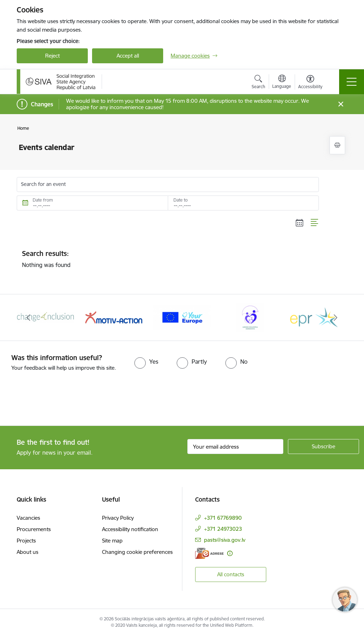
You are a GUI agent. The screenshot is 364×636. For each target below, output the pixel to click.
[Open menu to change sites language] (282, 82)
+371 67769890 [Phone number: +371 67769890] (223, 518)
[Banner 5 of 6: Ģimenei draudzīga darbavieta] (250, 317)
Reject (52, 56)
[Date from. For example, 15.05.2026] (92, 203)
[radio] (146, 362)
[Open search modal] (258, 83)
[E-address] (209, 553)
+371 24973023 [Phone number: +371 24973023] (223, 529)
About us (28, 552)
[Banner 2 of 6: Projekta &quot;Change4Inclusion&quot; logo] (45, 317)
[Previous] (28, 317)
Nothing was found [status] (168, 259)
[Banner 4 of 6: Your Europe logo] (182, 317)
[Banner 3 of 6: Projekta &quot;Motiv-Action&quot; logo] (114, 317)
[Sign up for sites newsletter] (323, 447)
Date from (43, 200)
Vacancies (28, 518)
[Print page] (337, 145)
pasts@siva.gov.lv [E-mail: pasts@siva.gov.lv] (225, 540)
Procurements (34, 529)
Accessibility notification (130, 529)
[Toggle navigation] (352, 82)
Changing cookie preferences (137, 552)
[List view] (315, 223)
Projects (26, 541)
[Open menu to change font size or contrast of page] (310, 83)
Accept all (128, 56)
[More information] (230, 553)
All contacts (231, 574)
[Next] (336, 317)
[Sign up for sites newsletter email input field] (235, 447)
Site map (112, 541)
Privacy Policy (118, 518)
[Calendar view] (300, 223)
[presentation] (59, 399)
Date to (181, 200)
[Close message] (341, 104)
